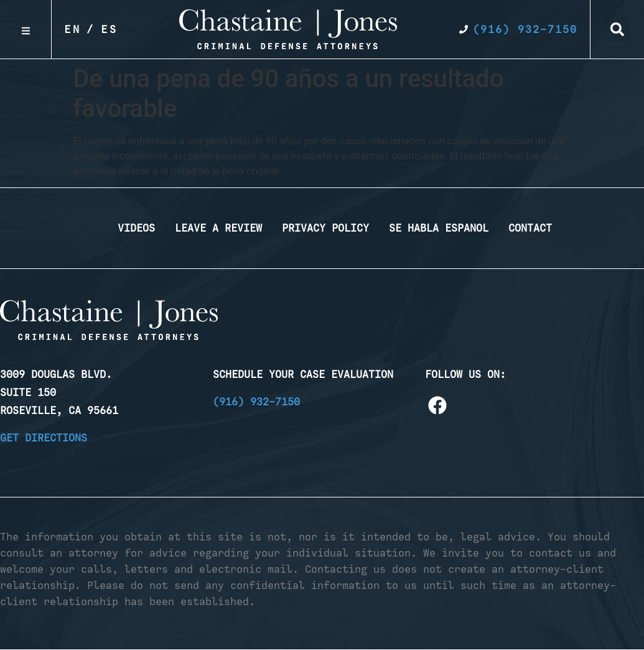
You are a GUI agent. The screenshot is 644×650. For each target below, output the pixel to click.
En (73, 29)
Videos (136, 228)
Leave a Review (218, 228)
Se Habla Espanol (439, 228)
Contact (530, 228)
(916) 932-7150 (256, 402)
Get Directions (44, 438)
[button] (617, 29)
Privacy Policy (325, 228)
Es (110, 29)
